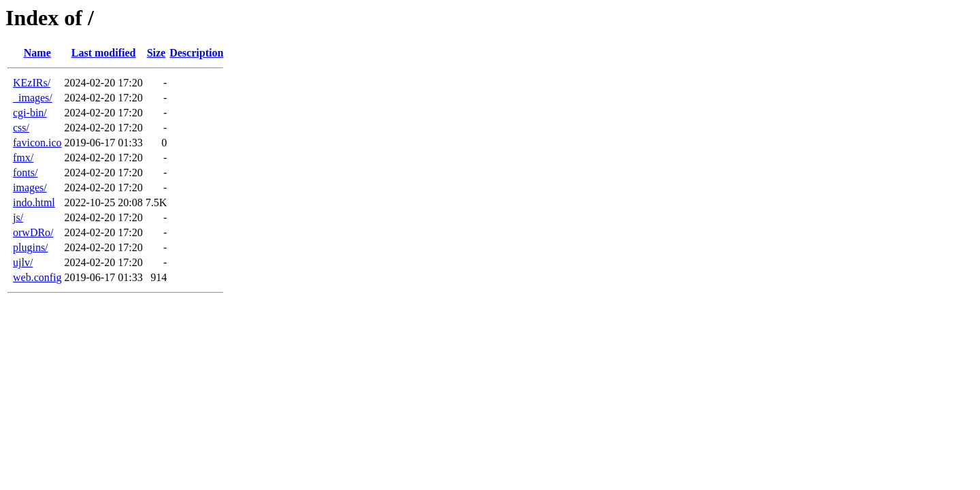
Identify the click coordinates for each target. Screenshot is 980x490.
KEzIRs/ (32, 83)
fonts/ (25, 173)
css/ (21, 128)
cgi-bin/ (30, 113)
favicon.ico (37, 143)
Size (157, 53)
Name (37, 53)
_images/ (33, 98)
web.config (37, 277)
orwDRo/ (33, 232)
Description (196, 53)
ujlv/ (23, 262)
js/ (18, 217)
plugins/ (31, 247)
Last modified (104, 53)
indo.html (34, 202)
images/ (30, 187)
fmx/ (23, 158)
